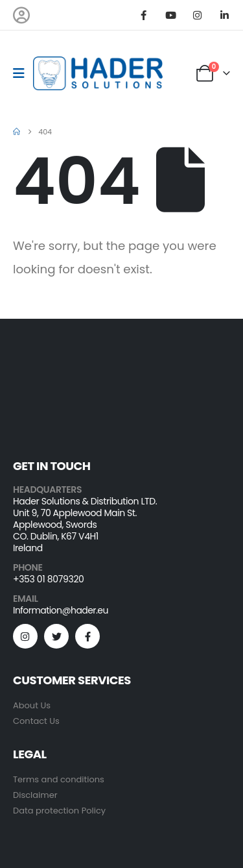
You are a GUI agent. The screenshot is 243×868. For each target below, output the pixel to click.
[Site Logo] (98, 73)
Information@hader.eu (61, 610)
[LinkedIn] (224, 15)
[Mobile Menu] (23, 73)
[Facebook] (144, 15)
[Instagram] (198, 15)
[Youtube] (170, 15)
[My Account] (21, 15)
